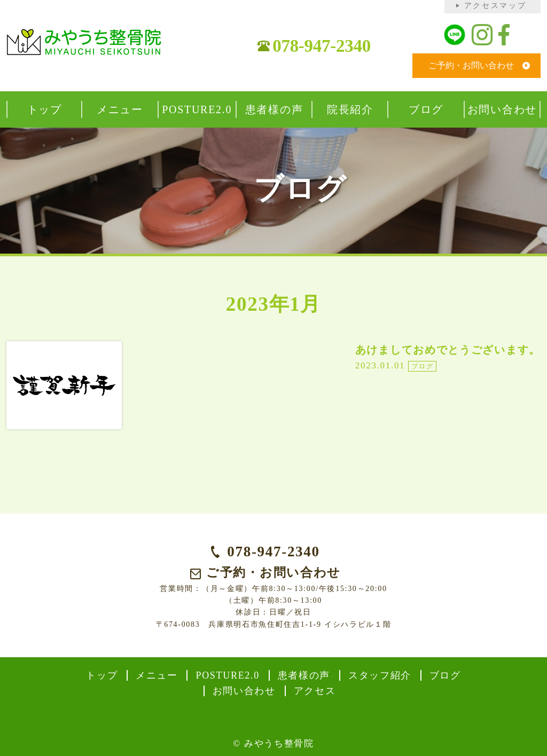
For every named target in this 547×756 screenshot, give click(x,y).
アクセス (315, 691)
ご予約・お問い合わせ (471, 65)
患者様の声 (304, 675)
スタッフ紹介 (380, 675)
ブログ (445, 675)
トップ (102, 675)
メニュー (157, 675)
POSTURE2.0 (228, 675)
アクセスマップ (495, 6)
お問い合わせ (244, 691)
